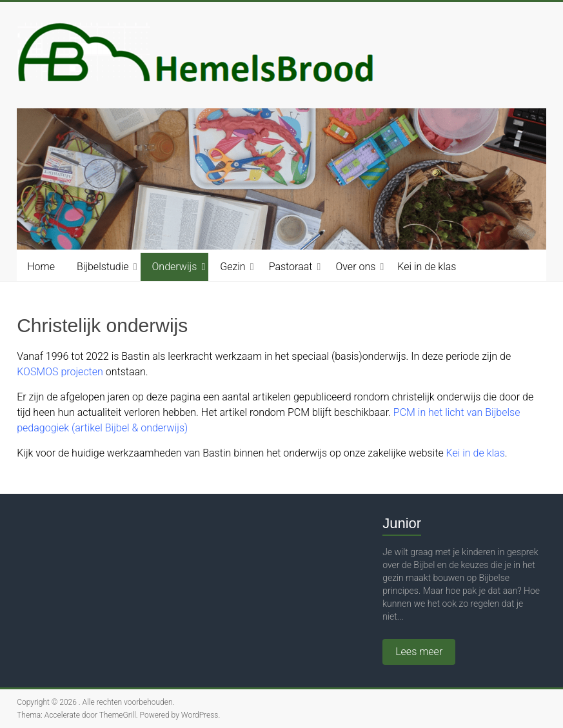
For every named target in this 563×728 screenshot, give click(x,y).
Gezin (232, 267)
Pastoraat (291, 267)
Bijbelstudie (103, 267)
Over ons (355, 267)
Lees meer (419, 652)
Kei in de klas (427, 267)
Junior (402, 523)
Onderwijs (175, 267)
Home (41, 267)
